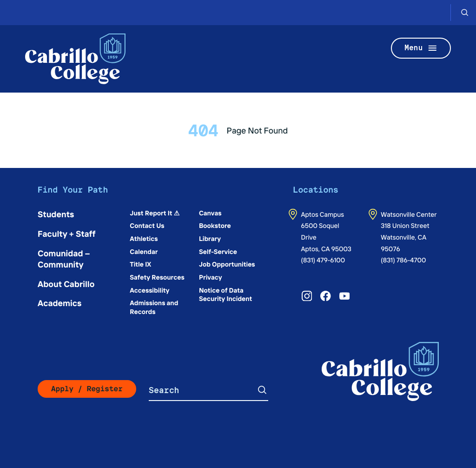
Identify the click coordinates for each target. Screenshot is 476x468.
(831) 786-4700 (403, 260)
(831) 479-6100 (323, 260)
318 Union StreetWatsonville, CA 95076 (405, 237)
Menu (421, 48)
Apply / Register (87, 389)
